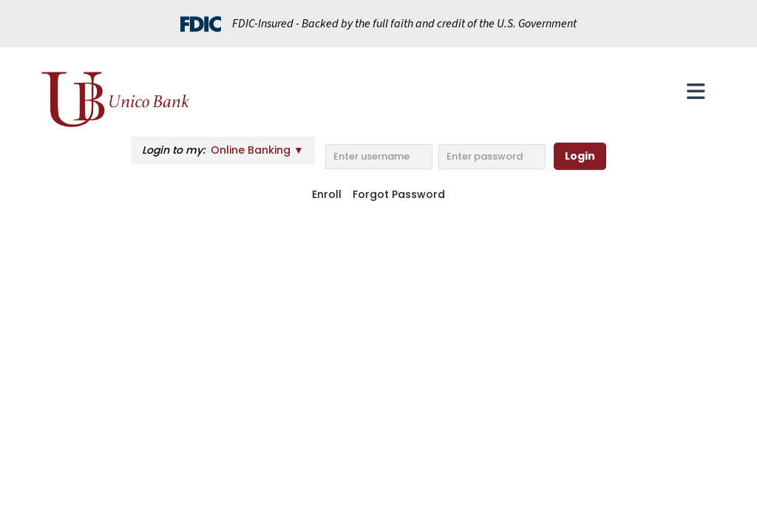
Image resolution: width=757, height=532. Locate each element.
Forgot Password (399, 194)
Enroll (327, 194)
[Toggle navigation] (696, 92)
